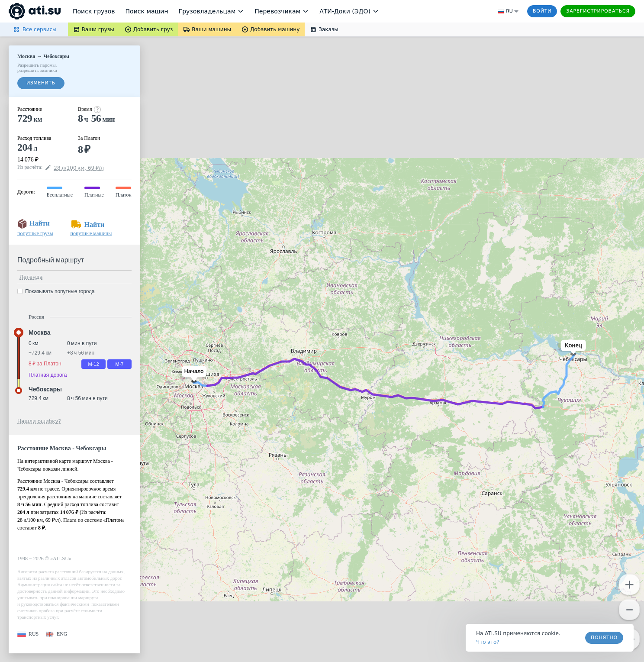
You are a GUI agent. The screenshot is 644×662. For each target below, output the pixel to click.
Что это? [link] (488, 642)
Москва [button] (39, 333)
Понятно (604, 638)
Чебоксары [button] (45, 389)
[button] (192, 374)
